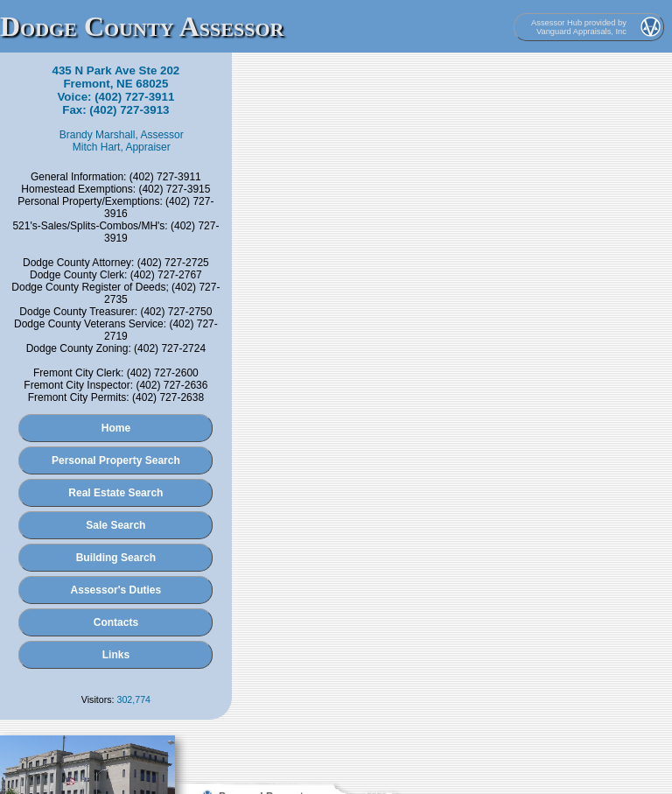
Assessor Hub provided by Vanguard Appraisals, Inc (579, 27)
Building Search (116, 558)
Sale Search (115, 525)
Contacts (116, 622)
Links (116, 655)
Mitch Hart (97, 147)
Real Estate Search (115, 493)
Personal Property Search (116, 460)
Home (116, 428)
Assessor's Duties (116, 590)
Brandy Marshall (98, 135)
